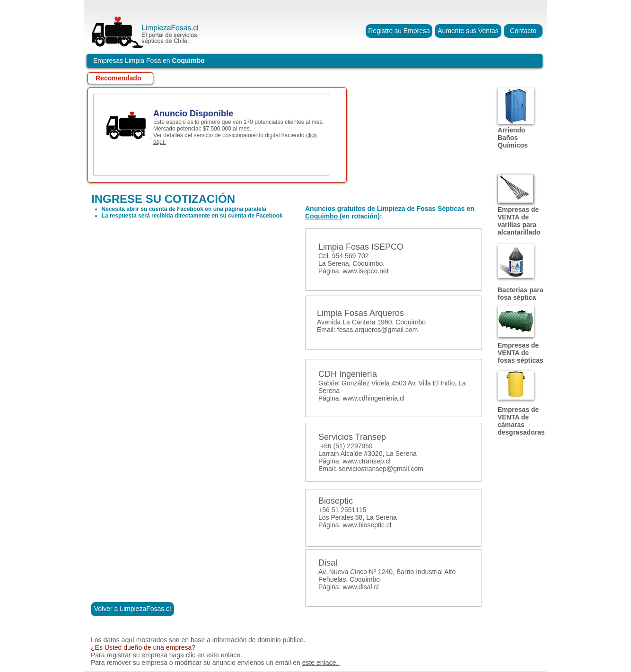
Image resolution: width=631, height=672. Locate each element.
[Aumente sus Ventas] (468, 31)
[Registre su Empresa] (399, 31)
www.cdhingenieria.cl (373, 398)
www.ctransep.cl (366, 461)
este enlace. (225, 655)
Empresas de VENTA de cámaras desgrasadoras (521, 421)
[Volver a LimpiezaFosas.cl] (132, 609)
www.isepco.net (365, 271)
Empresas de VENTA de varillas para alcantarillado (519, 221)
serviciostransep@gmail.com (381, 469)
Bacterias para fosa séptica (521, 294)
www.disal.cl (360, 587)
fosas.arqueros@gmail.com (378, 330)
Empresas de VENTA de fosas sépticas (521, 353)
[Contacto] (523, 31)
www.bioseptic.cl (367, 525)
